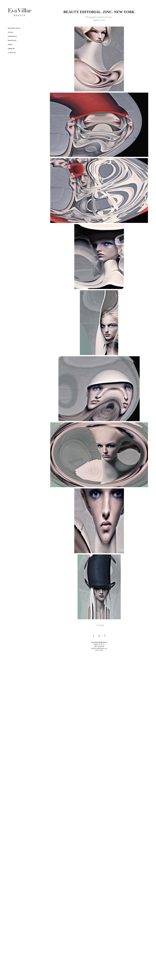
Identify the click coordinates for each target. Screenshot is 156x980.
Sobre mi (11, 49)
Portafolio (12, 36)
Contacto (12, 53)
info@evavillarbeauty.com (99, 648)
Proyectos (12, 40)
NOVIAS (10, 32)
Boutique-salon (14, 28)
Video (10, 44)
